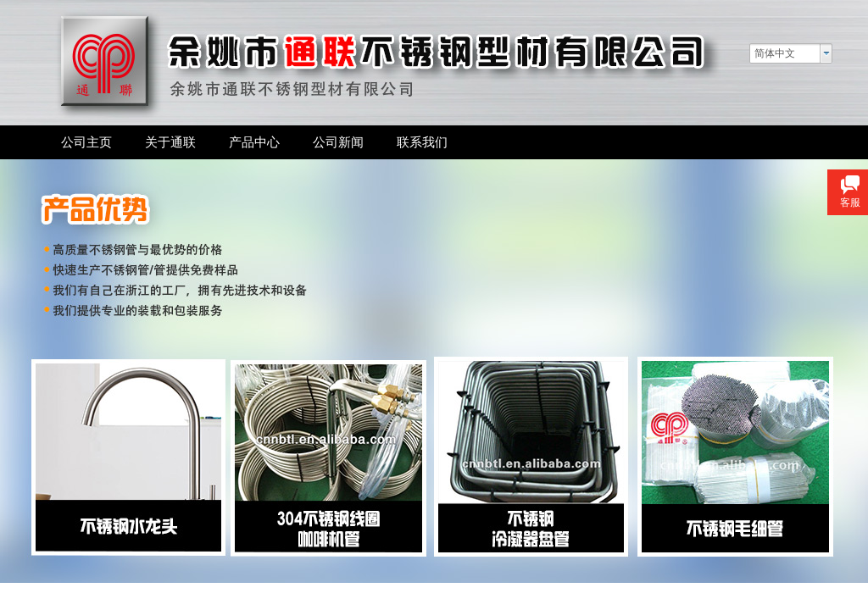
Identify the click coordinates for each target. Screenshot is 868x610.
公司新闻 (338, 142)
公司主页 (86, 142)
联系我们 (422, 142)
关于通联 (170, 142)
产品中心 (254, 142)
